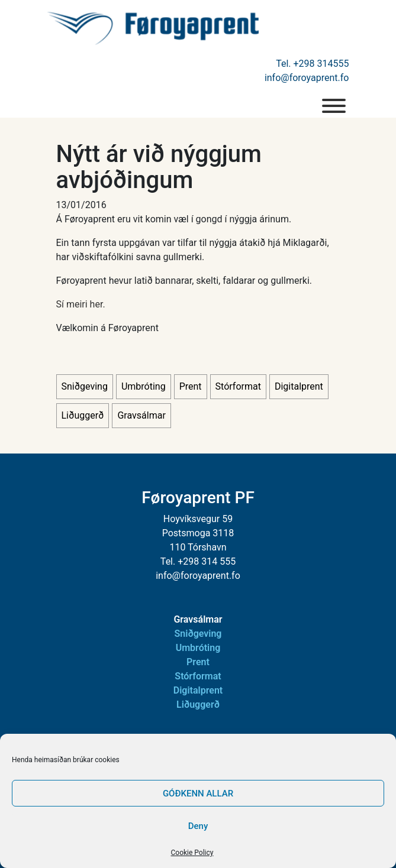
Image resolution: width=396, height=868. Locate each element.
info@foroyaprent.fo (307, 78)
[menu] (334, 106)
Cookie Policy (192, 853)
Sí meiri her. (81, 304)
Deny (198, 826)
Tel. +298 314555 (312, 64)
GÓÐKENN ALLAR (198, 793)
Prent (191, 386)
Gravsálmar (141, 415)
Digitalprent (299, 386)
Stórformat (238, 386)
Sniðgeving (85, 386)
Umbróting (144, 386)
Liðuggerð (83, 415)
